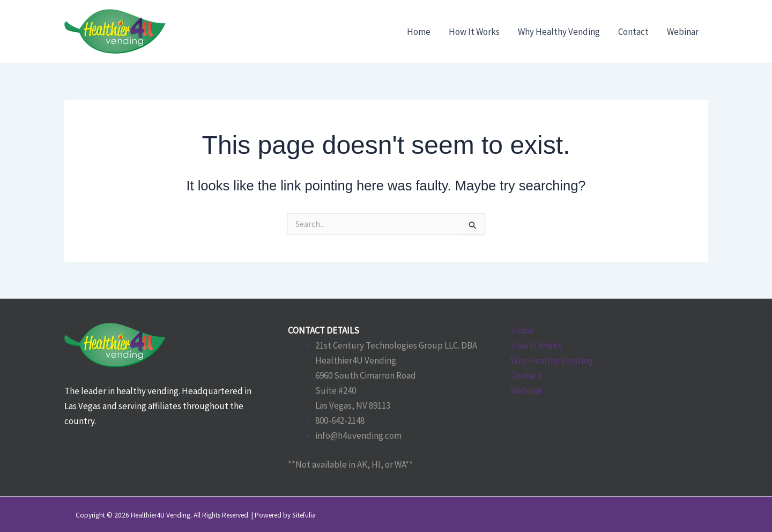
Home (523, 330)
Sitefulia (304, 515)
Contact (526, 375)
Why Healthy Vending (552, 360)
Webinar (527, 390)
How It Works (536, 345)
